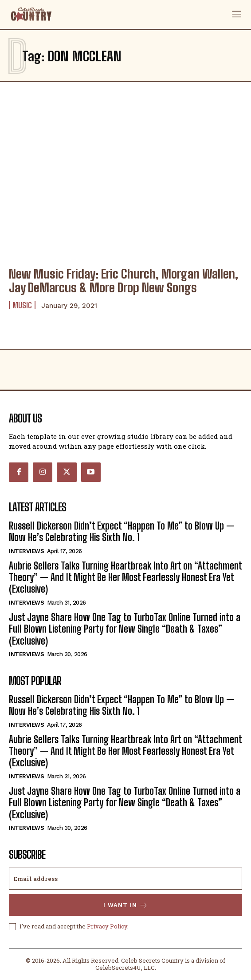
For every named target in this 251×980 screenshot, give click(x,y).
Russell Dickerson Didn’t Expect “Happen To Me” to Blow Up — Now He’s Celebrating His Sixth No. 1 (122, 532)
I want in (126, 905)
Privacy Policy (107, 926)
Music (22, 305)
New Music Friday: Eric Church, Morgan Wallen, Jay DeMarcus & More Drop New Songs (124, 281)
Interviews (26, 551)
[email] (125, 879)
